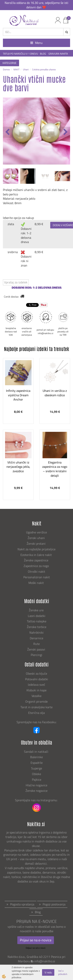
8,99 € (39, 224)
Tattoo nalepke (37, 621)
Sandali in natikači (36, 752)
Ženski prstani (36, 544)
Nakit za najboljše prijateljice (36, 549)
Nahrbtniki (36, 632)
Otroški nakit (36, 571)
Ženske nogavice (36, 791)
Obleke (36, 774)
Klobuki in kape (36, 690)
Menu (36, 43)
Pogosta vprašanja (22, 904)
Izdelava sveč (36, 685)
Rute (36, 644)
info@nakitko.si (45, 961)
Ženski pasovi (37, 649)
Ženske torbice (37, 627)
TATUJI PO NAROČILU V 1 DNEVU (20, 54)
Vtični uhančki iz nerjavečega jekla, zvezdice (18, 467)
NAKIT (16, 69)
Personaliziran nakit (37, 577)
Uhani (26, 69)
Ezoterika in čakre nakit (36, 555)
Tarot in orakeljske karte (36, 707)
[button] (65, 132)
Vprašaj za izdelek (16, 282)
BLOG (43, 54)
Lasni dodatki (37, 616)
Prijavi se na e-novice (36, 940)
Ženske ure (37, 610)
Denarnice (36, 638)
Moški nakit (36, 583)
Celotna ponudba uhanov (44, 69)
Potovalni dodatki (37, 679)
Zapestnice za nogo (37, 566)
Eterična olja (36, 713)
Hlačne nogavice (36, 785)
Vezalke (36, 696)
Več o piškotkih (63, 972)
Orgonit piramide (36, 701)
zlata (11, 224)
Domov (6, 69)
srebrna (13, 252)
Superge (37, 768)
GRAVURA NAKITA (58, 54)
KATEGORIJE (10, 63)
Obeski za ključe (36, 673)
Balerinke (36, 757)
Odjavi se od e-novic (36, 948)
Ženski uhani (37, 538)
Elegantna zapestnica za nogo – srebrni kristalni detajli (55, 469)
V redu (48, 972)
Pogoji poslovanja (54, 904)
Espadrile (37, 763)
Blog (38, 912)
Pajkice (37, 780)
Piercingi (36, 655)
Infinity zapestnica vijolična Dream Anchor (18, 395)
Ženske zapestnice (36, 560)
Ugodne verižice (36, 532)
